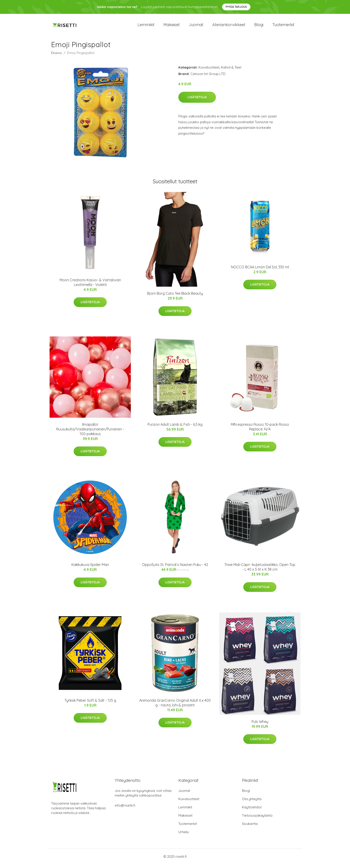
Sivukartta (250, 827)
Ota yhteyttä (252, 803)
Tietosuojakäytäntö (257, 819)
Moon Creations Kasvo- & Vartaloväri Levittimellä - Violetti (90, 286)
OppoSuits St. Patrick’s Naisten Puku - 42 (175, 569)
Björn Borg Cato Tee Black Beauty (175, 297)
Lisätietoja (197, 101)
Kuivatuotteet (209, 71)
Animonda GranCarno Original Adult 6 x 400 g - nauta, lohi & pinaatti (175, 706)
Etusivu (56, 57)
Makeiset (172, 27)
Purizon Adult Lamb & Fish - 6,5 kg (175, 428)
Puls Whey (260, 725)
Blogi (259, 27)
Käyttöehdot (252, 811)
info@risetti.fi (125, 809)
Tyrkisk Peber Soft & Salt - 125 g (90, 704)
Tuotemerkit (283, 27)
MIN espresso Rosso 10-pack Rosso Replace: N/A (260, 431)
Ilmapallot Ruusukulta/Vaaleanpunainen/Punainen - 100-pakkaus (90, 433)
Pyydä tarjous (236, 7)
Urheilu (184, 836)
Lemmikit (146, 27)
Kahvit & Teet (231, 71)
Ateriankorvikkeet (229, 27)
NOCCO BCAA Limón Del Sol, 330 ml (260, 271)
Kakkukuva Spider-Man (90, 569)
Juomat (196, 27)
